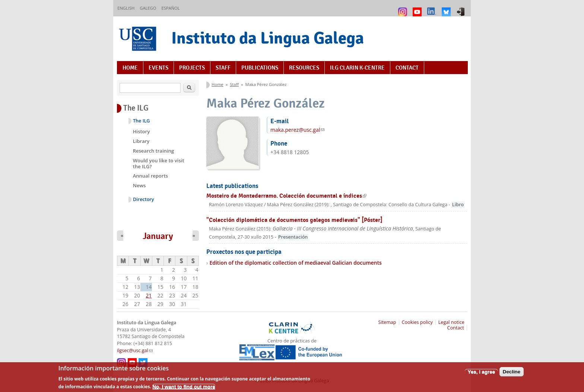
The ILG (141, 121)
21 (149, 295)
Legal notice (451, 322)
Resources (304, 68)
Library (141, 141)
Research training (153, 151)
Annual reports (150, 176)
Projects (192, 68)
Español (170, 8)
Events (158, 68)
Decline (512, 374)
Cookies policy (417, 322)
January (158, 236)
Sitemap (387, 322)
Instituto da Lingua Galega (268, 38)
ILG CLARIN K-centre (357, 68)
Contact (407, 68)
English (126, 8)
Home (130, 68)
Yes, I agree (481, 374)
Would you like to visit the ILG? (159, 163)
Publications (260, 68)
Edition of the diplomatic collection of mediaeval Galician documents (295, 263)
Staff (223, 68)
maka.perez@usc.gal (297, 130)
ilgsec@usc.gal (135, 350)
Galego (148, 8)
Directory (144, 199)
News (139, 185)
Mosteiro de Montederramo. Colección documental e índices (286, 196)
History (141, 131)
